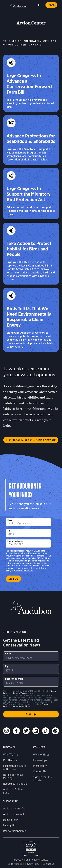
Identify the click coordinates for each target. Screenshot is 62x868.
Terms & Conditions (24, 571)
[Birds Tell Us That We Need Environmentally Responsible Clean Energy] (31, 320)
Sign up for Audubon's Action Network (31, 440)
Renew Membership (15, 831)
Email (10, 520)
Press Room (40, 766)
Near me (32, 5)
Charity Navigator (31, 846)
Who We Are (11, 755)
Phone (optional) (15, 541)
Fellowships (40, 760)
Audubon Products (14, 814)
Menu (7, 5)
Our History (10, 760)
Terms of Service (37, 553)
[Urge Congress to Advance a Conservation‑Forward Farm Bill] (31, 83)
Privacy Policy (19, 553)
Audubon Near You (14, 809)
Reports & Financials (15, 784)
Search (39, 4)
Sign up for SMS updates (42, 779)
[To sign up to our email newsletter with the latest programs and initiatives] (28, 522)
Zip (9, 531)
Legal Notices (15, 864)
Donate (51, 5)
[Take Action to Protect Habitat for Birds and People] (31, 254)
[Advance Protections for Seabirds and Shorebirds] (31, 140)
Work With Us (41, 755)
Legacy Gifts (10, 825)
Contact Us (40, 771)
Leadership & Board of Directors (15, 768)
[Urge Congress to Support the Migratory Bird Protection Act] (31, 194)
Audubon (18, 5)
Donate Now (10, 820)
